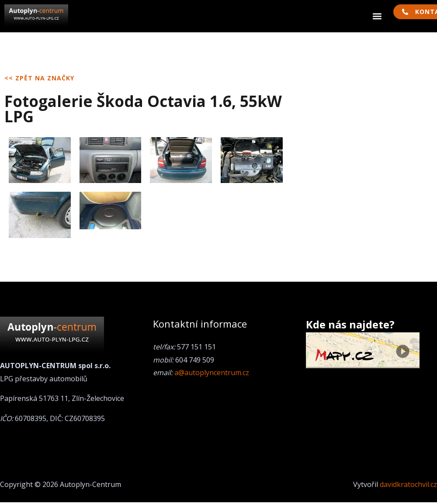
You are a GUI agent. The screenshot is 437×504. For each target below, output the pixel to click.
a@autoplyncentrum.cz (212, 373)
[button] (377, 16)
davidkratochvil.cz (408, 484)
